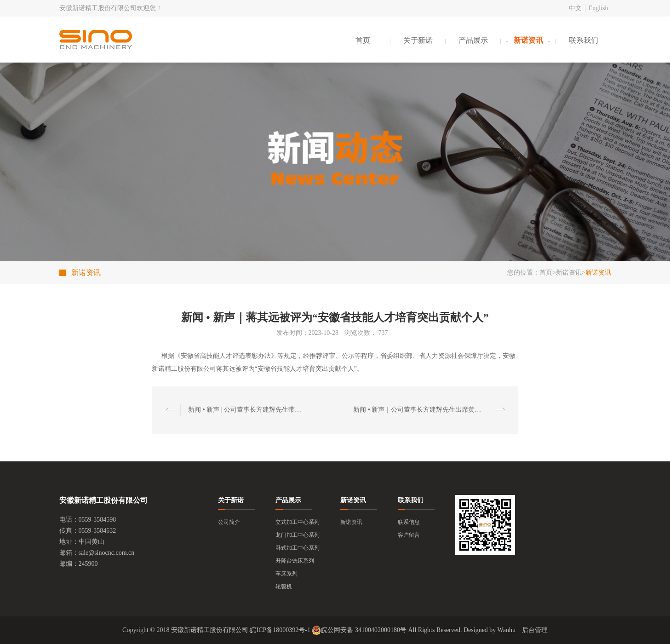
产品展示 (473, 40)
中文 (575, 8)
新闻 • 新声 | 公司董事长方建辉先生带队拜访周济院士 (247, 410)
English (598, 8)
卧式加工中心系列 (298, 548)
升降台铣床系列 (295, 561)
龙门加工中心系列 (298, 535)
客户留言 (409, 535)
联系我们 (584, 40)
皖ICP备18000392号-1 (280, 630)
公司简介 (229, 522)
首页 (363, 40)
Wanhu (507, 630)
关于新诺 (418, 40)
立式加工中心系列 (298, 522)
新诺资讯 (528, 40)
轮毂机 (284, 586)
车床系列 (286, 574)
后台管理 (535, 630)
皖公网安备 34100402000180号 (359, 630)
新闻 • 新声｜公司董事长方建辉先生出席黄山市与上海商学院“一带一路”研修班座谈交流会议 (419, 410)
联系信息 (409, 522)
